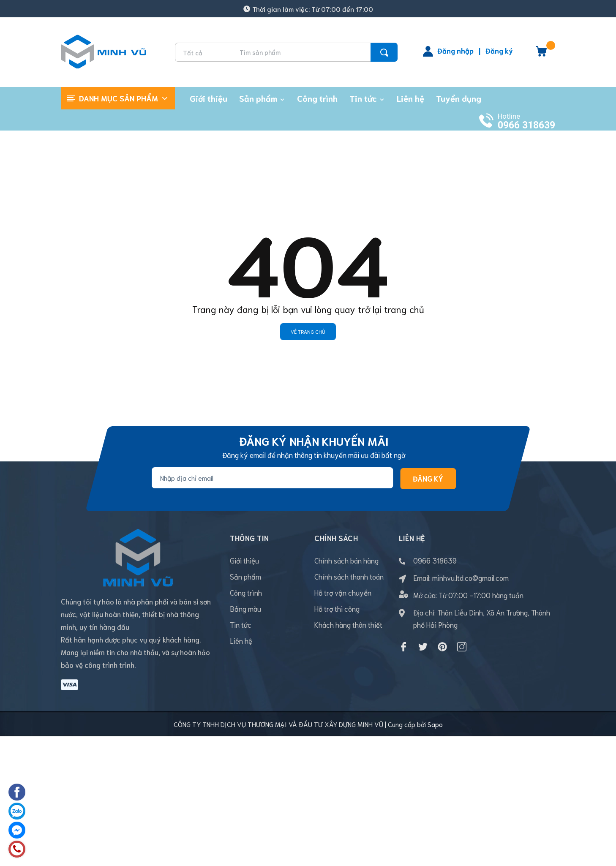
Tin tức (241, 624)
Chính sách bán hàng (346, 560)
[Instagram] (462, 647)
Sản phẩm (245, 576)
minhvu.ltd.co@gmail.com (470, 577)
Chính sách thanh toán (349, 576)
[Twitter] (423, 647)
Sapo (435, 688)
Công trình (246, 592)
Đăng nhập (455, 50)
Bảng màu (245, 608)
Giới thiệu (244, 560)
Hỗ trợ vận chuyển (343, 592)
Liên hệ (241, 640)
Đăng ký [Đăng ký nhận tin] (428, 478)
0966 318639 (526, 125)
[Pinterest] (442, 647)
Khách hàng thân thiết (348, 624)
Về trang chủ (308, 331)
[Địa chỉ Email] (272, 478)
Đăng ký (499, 50)
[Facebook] (403, 647)
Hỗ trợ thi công (337, 608)
